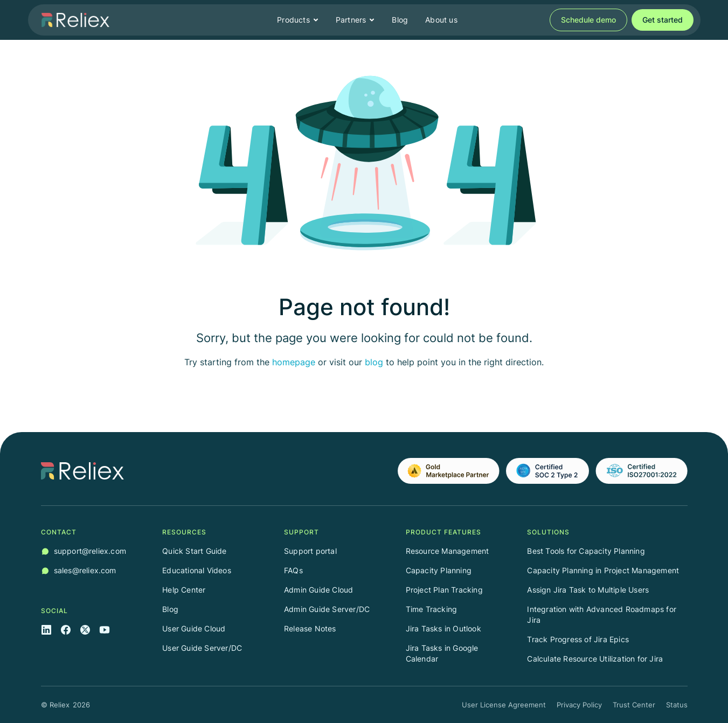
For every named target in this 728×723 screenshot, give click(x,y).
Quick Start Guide (194, 551)
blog (374, 362)
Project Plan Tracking (444, 590)
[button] (298, 20)
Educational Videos (197, 570)
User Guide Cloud (194, 628)
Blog (400, 20)
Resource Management (448, 551)
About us (441, 20)
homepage (294, 362)
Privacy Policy (579, 705)
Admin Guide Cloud (318, 590)
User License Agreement (504, 705)
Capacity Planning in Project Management (603, 570)
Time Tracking (432, 609)
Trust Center (634, 705)
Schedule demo (588, 20)
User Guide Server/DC (202, 648)
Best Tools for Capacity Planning (586, 551)
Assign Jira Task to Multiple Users (588, 590)
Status (677, 705)
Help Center (184, 590)
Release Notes (310, 628)
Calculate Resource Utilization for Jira (595, 659)
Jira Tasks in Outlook (443, 628)
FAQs (293, 570)
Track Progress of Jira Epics (578, 639)
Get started (663, 20)
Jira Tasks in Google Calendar (442, 653)
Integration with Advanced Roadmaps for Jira (602, 614)
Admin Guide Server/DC (327, 609)
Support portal (310, 551)
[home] (75, 20)
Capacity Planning (439, 570)
